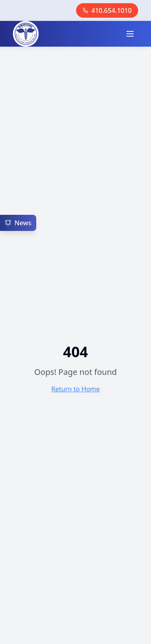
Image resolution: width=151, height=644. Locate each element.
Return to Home (75, 389)
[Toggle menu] (130, 34)
